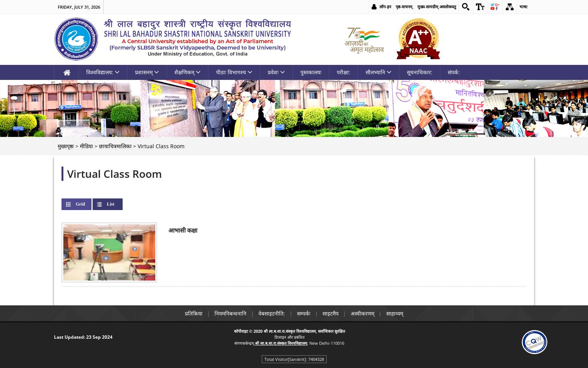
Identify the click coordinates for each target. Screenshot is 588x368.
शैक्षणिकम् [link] (187, 72)
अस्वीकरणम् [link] (362, 313)
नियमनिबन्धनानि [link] (230, 313)
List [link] (117, 204)
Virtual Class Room (115, 174)
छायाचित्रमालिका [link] (115, 146)
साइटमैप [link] (331, 313)
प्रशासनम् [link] (147, 72)
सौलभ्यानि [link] (379, 72)
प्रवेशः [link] (276, 72)
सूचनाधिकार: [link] (420, 72)
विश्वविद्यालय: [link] (103, 72)
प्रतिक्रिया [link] (194, 313)
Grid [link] (80, 204)
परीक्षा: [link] (343, 72)
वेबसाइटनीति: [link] (272, 313)
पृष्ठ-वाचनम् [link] (404, 7)
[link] (466, 7)
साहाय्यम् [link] (395, 313)
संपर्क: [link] (454, 72)
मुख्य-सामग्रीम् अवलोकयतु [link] (437, 7)
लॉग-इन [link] (385, 7)
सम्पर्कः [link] (304, 313)
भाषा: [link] (524, 7)
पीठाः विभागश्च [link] (234, 72)
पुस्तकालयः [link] (311, 72)
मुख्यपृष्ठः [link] (66, 146)
